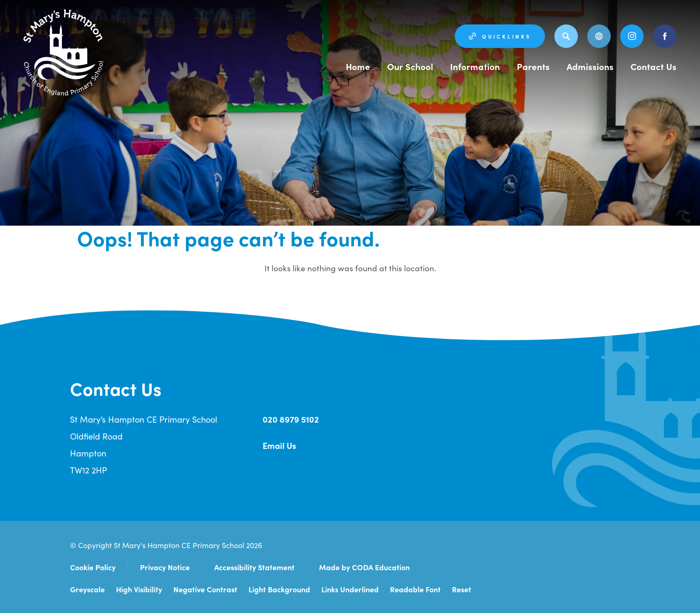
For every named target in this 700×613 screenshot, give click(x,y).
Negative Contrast (205, 589)
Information (476, 66)
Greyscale (87, 589)
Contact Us (654, 66)
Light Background (279, 589)
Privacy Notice (165, 567)
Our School (412, 66)
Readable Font (415, 589)
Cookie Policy (93, 567)
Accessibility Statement (254, 567)
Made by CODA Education (364, 567)
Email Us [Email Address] (279, 445)
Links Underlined (350, 589)
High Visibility (139, 589)
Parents (534, 66)
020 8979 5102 (291, 419)
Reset (462, 589)
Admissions (591, 66)
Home (361, 66)
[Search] (566, 36)
